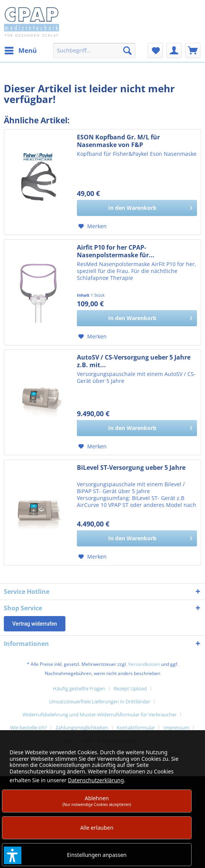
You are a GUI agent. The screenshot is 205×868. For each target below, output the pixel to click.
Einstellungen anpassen (97, 855)
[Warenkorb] (193, 51)
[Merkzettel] (155, 51)
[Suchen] (127, 51)
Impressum (176, 727)
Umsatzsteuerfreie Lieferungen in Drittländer (100, 701)
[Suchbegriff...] (94, 51)
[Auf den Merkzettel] (93, 226)
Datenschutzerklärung (96, 780)
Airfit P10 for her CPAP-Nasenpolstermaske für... (116, 251)
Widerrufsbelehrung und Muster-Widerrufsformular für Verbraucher (100, 714)
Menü (21, 50)
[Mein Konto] (174, 51)
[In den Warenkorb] (137, 208)
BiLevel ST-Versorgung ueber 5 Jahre (131, 468)
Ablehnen (97, 801)
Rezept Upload (130, 688)
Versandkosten (144, 664)
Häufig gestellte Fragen (79, 688)
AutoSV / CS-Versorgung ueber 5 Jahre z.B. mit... (134, 361)
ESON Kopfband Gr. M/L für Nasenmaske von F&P (118, 141)
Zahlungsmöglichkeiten (82, 727)
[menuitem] (20, 51)
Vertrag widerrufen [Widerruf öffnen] (35, 624)
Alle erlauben (97, 828)
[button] (13, 855)
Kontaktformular (136, 727)
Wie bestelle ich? (28, 727)
